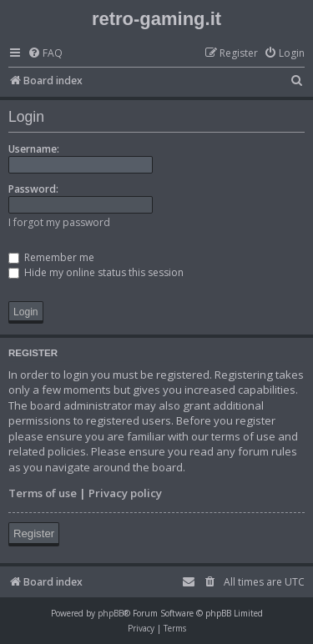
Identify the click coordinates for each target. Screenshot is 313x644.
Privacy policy (125, 493)
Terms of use (43, 493)
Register (34, 533)
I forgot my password (59, 222)
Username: (34, 149)
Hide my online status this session (96, 272)
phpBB (111, 613)
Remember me (51, 257)
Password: (33, 189)
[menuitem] (45, 54)
